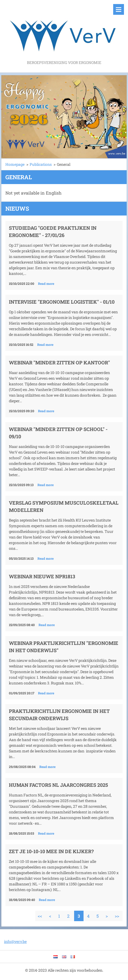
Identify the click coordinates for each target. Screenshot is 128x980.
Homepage (15, 164)
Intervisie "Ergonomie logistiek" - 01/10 (62, 302)
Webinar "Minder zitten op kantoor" (59, 362)
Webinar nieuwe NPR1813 (42, 576)
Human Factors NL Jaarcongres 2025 (58, 785)
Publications (41, 164)
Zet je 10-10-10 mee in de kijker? (51, 851)
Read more (46, 283)
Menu (119, 9)
